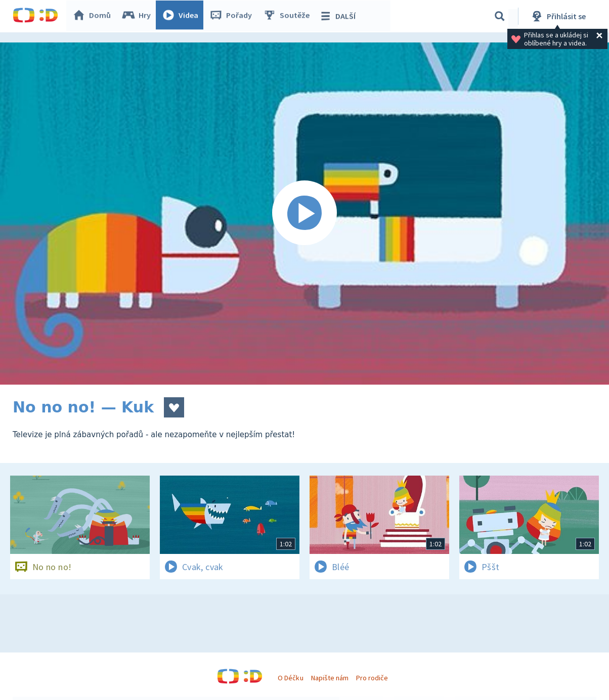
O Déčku (290, 678)
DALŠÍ (340, 16)
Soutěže (289, 16)
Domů (94, 16)
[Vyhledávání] (500, 16)
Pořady (233, 16)
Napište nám (330, 678)
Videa (183, 16)
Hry (139, 16)
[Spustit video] (304, 214)
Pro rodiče (372, 678)
